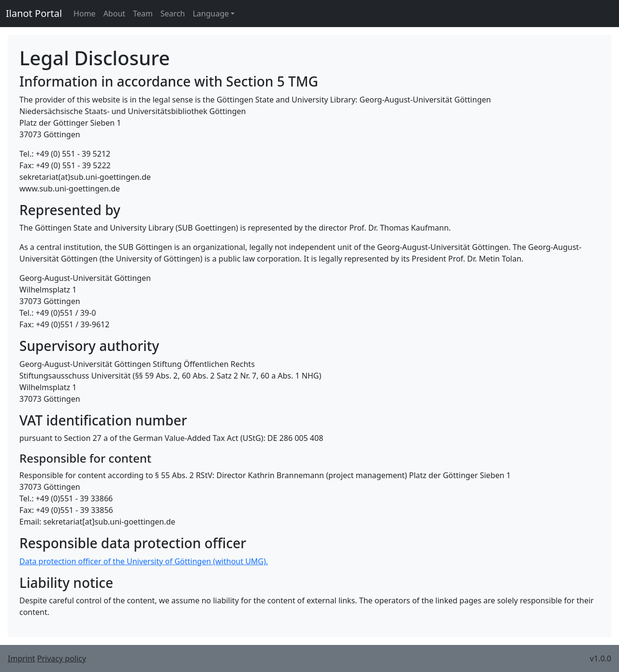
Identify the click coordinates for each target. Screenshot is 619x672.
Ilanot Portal (34, 13)
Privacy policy (62, 658)
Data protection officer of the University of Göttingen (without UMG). (144, 561)
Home (85, 14)
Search (173, 14)
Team (143, 14)
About (114, 14)
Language (211, 14)
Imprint (22, 658)
